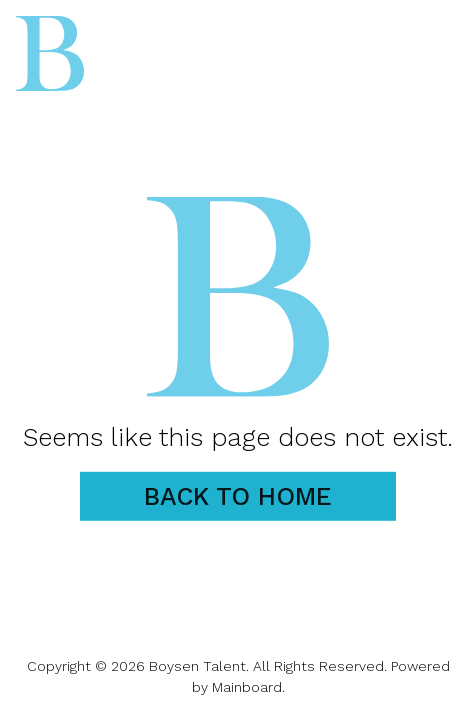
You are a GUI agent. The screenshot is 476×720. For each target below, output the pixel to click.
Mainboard (247, 687)
